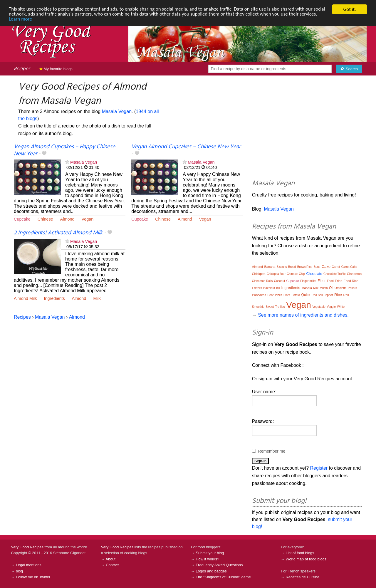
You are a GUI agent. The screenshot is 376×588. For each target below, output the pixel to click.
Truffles (280, 307)
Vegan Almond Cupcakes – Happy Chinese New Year (64, 150)
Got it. (349, 9)
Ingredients (54, 298)
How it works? (207, 559)
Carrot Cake (349, 267)
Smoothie (258, 307)
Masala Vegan (117, 111)
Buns (317, 267)
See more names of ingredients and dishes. (303, 315)
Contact (112, 565)
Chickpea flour (276, 274)
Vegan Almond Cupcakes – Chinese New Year (186, 147)
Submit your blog (210, 553)
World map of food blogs (306, 559)
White (341, 307)
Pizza (278, 295)
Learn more (20, 20)
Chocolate (314, 274)
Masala (307, 288)
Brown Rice (305, 267)
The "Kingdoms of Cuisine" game (223, 577)
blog (19, 571)
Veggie (331, 307)
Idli (278, 288)
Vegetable (319, 307)
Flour (322, 281)
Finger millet (308, 281)
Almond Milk (25, 298)
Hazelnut (269, 288)
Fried (339, 281)
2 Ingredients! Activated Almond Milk (58, 233)
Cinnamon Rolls (262, 281)
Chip (302, 274)
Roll (346, 295)
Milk (97, 298)
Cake (326, 267)
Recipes (22, 69)
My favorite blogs (56, 69)
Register (319, 468)
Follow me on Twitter (33, 577)
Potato (296, 295)
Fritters (257, 288)
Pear (270, 295)
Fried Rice (351, 281)
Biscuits (282, 267)
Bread (292, 267)
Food (330, 281)
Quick (306, 295)
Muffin (324, 288)
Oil (331, 288)
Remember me (272, 451)
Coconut (280, 281)
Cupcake (22, 219)
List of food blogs (300, 553)
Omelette (341, 288)
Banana (270, 267)
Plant (287, 295)
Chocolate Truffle (334, 274)
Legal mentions (29, 565)
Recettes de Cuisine (303, 577)
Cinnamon (354, 274)
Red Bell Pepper (322, 295)
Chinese (45, 219)
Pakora (352, 288)
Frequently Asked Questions (219, 565)
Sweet (270, 307)
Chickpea (259, 274)
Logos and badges (211, 571)
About (110, 559)
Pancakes (259, 295)
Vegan (87, 219)
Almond (67, 219)
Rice (338, 295)
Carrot (336, 267)
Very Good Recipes (27, 547)
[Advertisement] (307, 128)
